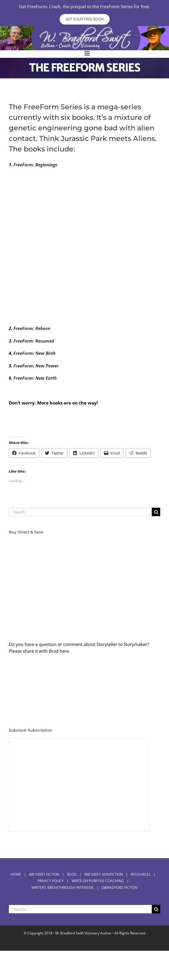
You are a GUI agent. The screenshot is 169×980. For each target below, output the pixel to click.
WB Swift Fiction (44, 874)
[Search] (156, 512)
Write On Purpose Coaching (98, 881)
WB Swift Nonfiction (104, 874)
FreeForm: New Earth (35, 378)
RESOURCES (141, 874)
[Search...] (80, 512)
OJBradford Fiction (119, 887)
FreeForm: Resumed (34, 341)
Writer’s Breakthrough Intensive (63, 887)
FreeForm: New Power (35, 366)
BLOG (72, 874)
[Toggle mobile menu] (88, 53)
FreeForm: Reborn (32, 328)
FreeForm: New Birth (35, 353)
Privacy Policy (51, 881)
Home (16, 874)
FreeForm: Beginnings (35, 165)
